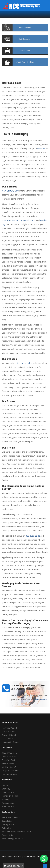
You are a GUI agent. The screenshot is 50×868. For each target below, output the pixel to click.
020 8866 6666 (40, 699)
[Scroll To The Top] (45, 866)
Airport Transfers (9, 753)
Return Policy (8, 828)
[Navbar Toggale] (45, 15)
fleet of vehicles (25, 363)
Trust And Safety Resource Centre (17, 831)
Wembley (6, 789)
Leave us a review (14, 866)
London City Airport (10, 742)
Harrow (5, 785)
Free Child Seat (8, 760)
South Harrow (8, 806)
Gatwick (16, 220)
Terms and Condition (11, 817)
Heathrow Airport (9, 728)
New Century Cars (10, 191)
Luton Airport (8, 738)
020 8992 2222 (33, 536)
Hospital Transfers (10, 771)
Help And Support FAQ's (12, 839)
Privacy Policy (8, 825)
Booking (25, 62)
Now (25, 51)
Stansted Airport (9, 735)
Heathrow (7, 220)
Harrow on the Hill (10, 796)
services (41, 148)
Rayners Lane (8, 803)
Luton (33, 220)
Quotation (25, 39)
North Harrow (8, 792)
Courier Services (9, 757)
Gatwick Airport (9, 732)
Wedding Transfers (10, 767)
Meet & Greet (8, 764)
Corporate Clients (10, 774)
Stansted (25, 220)
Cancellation (7, 821)
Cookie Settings (9, 835)
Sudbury (5, 799)
